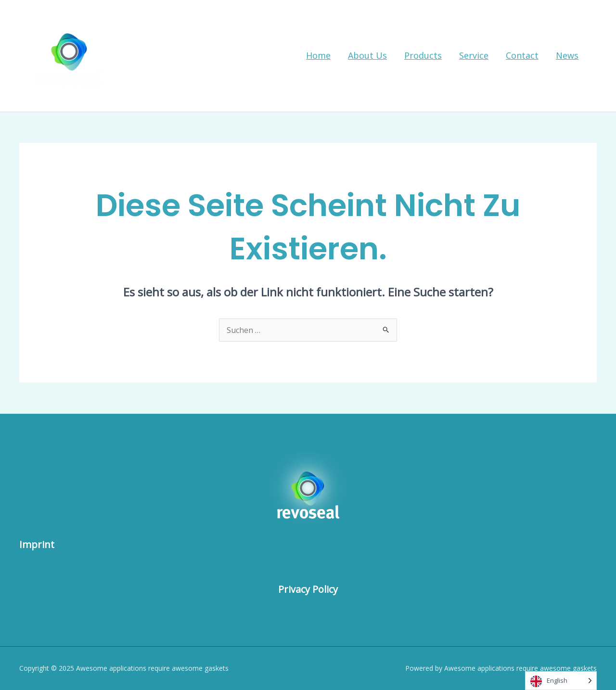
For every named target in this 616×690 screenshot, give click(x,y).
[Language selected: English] (561, 681)
